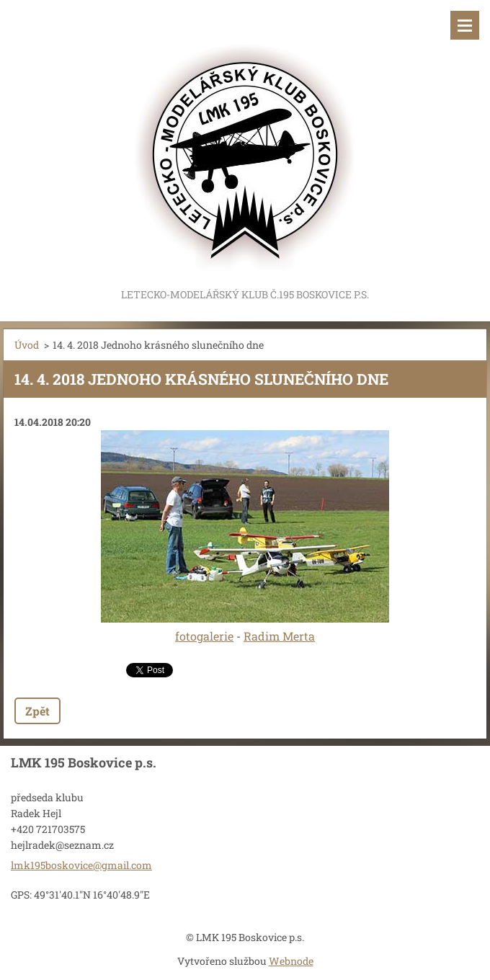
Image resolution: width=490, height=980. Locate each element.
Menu (465, 25)
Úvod (27, 345)
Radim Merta (279, 636)
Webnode (291, 961)
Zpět (37, 711)
